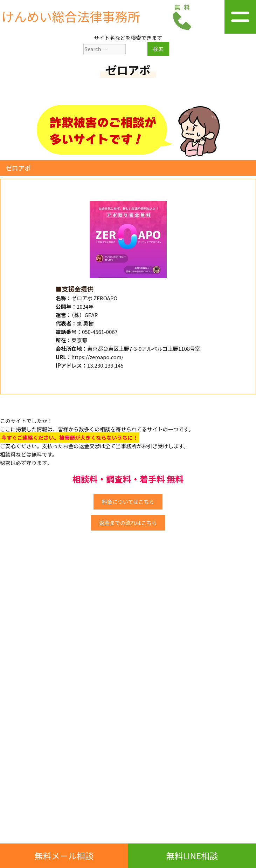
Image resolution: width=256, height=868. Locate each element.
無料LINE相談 (192, 856)
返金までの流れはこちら (128, 523)
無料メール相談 (64, 856)
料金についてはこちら (128, 502)
